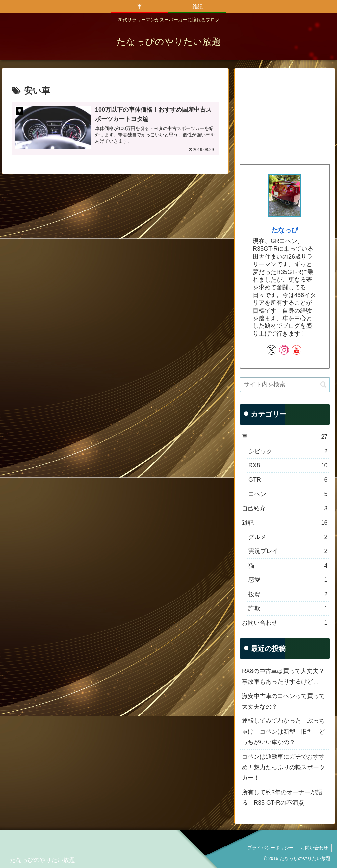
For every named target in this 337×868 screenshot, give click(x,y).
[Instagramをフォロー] (284, 350)
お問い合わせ (285, 623)
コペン (288, 494)
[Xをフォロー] (272, 350)
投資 (288, 594)
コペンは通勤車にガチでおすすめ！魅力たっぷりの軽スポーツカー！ (283, 767)
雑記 (285, 523)
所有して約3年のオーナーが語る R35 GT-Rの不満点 (282, 798)
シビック (288, 451)
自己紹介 (285, 508)
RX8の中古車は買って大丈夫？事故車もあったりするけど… (283, 676)
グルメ (288, 537)
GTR (288, 480)
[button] (323, 385)
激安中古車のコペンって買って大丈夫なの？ (283, 701)
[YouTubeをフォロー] (297, 350)
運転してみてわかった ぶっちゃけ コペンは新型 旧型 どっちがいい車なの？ (283, 731)
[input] (285, 385)
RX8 (288, 465)
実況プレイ (288, 551)
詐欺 (288, 608)
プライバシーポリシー (271, 848)
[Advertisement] (285, 115)
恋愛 (288, 580)
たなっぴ (285, 230)
